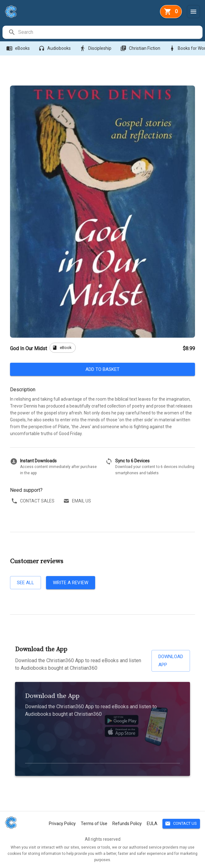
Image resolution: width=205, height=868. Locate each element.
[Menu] (193, 12)
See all (26, 583)
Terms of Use (94, 824)
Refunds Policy (127, 824)
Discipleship (96, 48)
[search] (110, 32)
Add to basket (102, 369)
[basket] (171, 12)
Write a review (71, 583)
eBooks (19, 48)
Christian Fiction (141, 48)
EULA (152, 824)
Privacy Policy (62, 824)
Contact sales (33, 501)
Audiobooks (55, 48)
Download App (171, 661)
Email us (78, 501)
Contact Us (181, 824)
